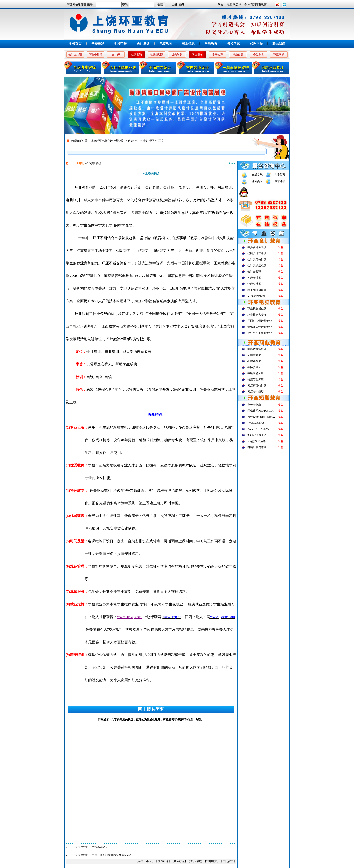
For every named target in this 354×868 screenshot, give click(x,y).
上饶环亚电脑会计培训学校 (107, 141)
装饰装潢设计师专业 (260, 327)
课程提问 (257, 181)
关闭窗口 (228, 861)
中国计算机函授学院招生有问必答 (112, 855)
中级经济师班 (256, 373)
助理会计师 (95, 55)
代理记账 (256, 44)
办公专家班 (254, 405)
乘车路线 (280, 181)
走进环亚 (149, 141)
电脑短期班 (157, 55)
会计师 (116, 55)
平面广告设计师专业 (260, 321)
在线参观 (257, 175)
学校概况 (98, 44)
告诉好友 (196, 861)
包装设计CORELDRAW (261, 417)
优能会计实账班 (257, 253)
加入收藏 (179, 861)
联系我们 (279, 44)
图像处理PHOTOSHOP (261, 411)
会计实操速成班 (257, 265)
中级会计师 (254, 284)
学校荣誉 (120, 44)
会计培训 (143, 44)
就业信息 (188, 44)
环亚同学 (279, 55)
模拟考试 (233, 44)
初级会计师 (254, 278)
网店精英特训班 (257, 386)
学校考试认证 (100, 847)
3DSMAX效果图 (257, 435)
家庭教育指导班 (257, 349)
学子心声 (218, 55)
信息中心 (133, 141)
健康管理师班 (256, 379)
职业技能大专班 (257, 315)
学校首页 (75, 44)
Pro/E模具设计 (256, 423)
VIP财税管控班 (256, 296)
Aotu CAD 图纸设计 (259, 429)
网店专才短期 (256, 392)
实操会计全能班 (257, 247)
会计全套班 (254, 272)
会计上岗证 (75, 55)
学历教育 (211, 44)
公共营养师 (254, 355)
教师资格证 (254, 367)
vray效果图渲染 (257, 441)
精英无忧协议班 (257, 290)
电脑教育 (166, 44)
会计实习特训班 (257, 259)
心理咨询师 (254, 361)
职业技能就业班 (257, 309)
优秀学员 (177, 55)
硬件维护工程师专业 (260, 333)
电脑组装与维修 (257, 447)
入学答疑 (280, 175)
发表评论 (163, 861)
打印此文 (212, 861)
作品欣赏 (259, 55)
